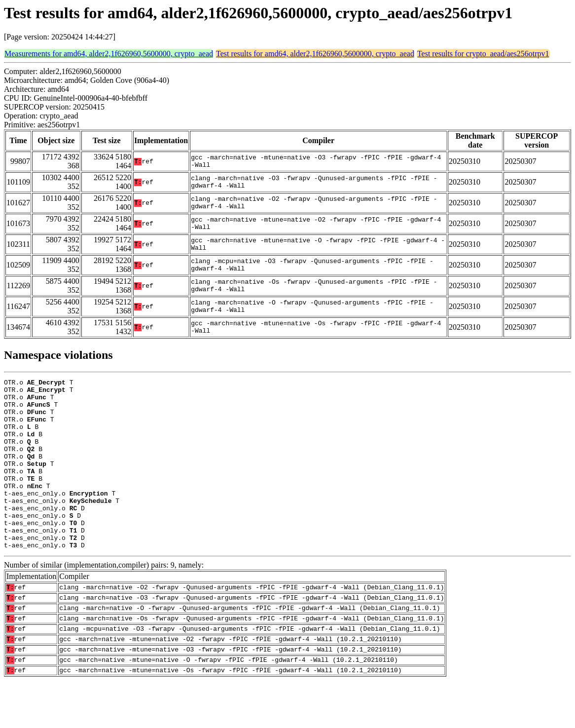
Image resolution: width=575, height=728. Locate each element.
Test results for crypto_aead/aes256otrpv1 (483, 54)
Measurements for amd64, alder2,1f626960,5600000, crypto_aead (109, 54)
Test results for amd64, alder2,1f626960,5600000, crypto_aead (315, 54)
